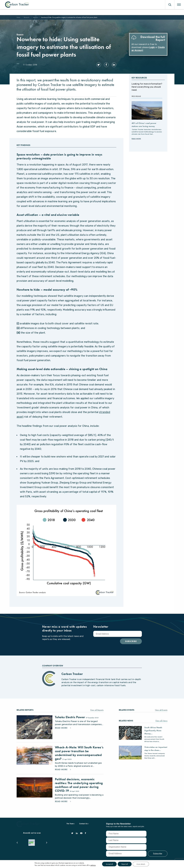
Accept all (109, 864)
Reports (35, 17)
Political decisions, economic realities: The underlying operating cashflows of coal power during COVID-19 (79, 785)
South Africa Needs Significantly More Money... (153, 731)
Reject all (125, 864)
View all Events (161, 710)
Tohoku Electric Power (70, 717)
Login (152, 47)
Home (18, 17)
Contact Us (83, 824)
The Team (70, 824)
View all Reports (97, 710)
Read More (136, 139)
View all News (161, 721)
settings (93, 865)
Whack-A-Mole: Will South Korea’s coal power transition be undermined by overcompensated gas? (79, 753)
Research (27, 17)
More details (141, 864)
